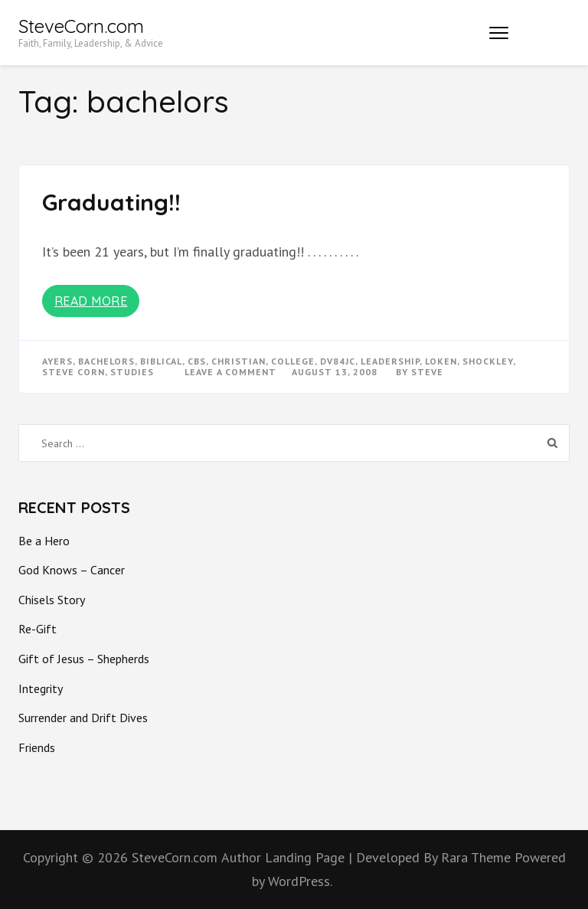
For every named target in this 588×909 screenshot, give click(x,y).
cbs (197, 361)
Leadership (390, 361)
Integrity (41, 688)
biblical (161, 361)
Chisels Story (52, 600)
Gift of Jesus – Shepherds (84, 659)
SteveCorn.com (81, 26)
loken (441, 361)
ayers (57, 361)
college (293, 361)
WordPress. (300, 881)
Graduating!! (111, 202)
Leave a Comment (230, 372)
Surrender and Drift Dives (83, 718)
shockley (488, 361)
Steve (427, 372)
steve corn (73, 372)
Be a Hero (44, 541)
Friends (37, 747)
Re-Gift (38, 629)
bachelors (106, 361)
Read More (91, 301)
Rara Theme (478, 857)
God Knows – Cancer (72, 570)
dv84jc (338, 361)
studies (132, 372)
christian (238, 361)
